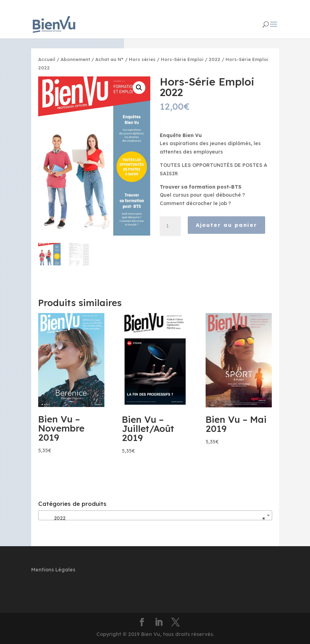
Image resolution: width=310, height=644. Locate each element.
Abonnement (75, 59)
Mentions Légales (53, 570)
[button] (139, 88)
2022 (215, 59)
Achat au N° (109, 59)
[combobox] (155, 515)
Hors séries (142, 59)
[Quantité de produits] (170, 226)
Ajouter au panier (226, 225)
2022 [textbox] (153, 518)
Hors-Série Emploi (182, 59)
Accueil (47, 59)
